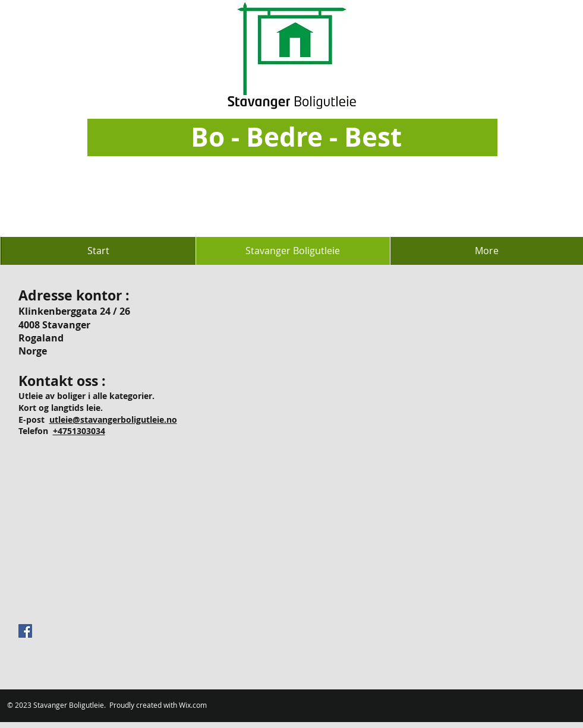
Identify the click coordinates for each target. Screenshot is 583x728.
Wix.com (193, 705)
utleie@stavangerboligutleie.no (113, 420)
